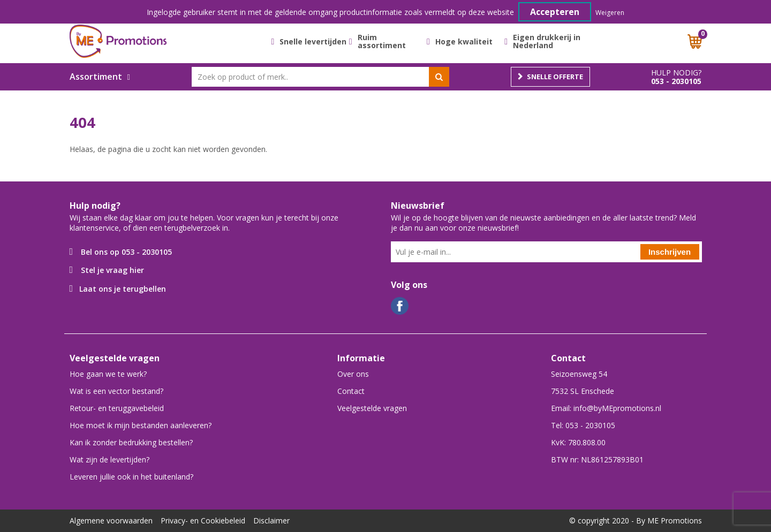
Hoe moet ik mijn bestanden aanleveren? (141, 425)
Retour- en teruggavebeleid (117, 408)
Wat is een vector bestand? (116, 391)
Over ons (353, 374)
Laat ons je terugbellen (123, 289)
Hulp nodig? (676, 73)
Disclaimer (271, 520)
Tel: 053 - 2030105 (583, 425)
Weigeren (610, 13)
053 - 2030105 (676, 81)
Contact (351, 391)
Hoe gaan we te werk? (108, 374)
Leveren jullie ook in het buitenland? (131, 477)
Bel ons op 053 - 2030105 (126, 252)
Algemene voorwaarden (111, 520)
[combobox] (320, 77)
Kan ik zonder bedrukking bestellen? (131, 442)
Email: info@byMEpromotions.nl (606, 408)
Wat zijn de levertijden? (109, 459)
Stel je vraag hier (112, 270)
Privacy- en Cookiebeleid (203, 520)
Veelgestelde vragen (372, 408)
